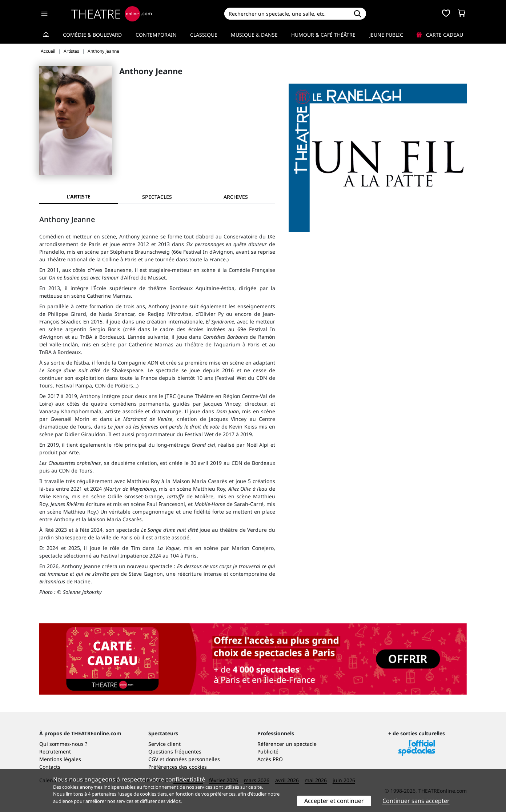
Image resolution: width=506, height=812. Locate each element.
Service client (164, 744)
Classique (204, 35)
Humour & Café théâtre (323, 35)
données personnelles (193, 759)
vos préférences (218, 794)
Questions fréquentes (175, 751)
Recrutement (55, 751)
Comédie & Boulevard (92, 35)
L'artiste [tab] (79, 196)
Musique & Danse (254, 35)
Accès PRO (270, 759)
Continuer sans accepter (416, 801)
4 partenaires (102, 794)
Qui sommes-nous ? (63, 744)
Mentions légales (60, 759)
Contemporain (156, 35)
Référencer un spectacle (287, 744)
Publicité (268, 751)
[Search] (287, 14)
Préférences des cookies (178, 767)
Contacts (50, 767)
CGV (153, 759)
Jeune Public (386, 35)
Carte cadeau (440, 35)
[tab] (157, 197)
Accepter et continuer (334, 801)
